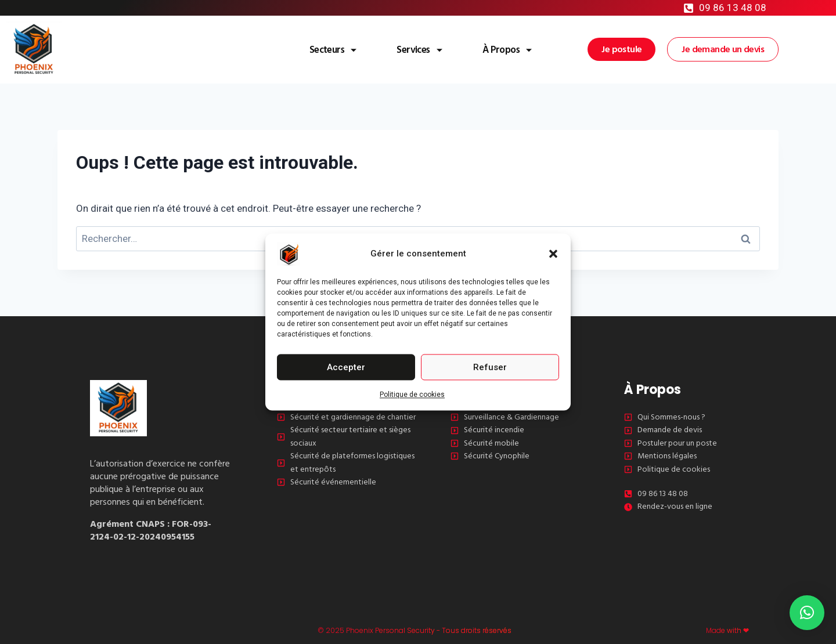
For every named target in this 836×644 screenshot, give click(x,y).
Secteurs (298, 49)
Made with (723, 630)
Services (396, 49)
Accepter (346, 367)
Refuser (490, 367)
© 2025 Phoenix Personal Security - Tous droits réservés (397, 630)
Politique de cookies (412, 395)
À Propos (496, 49)
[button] (553, 254)
